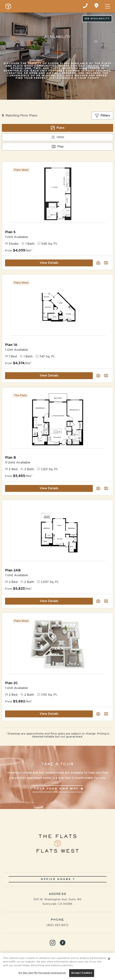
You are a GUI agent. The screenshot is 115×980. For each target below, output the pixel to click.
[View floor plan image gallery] (98, 488)
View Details (49, 488)
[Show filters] (102, 116)
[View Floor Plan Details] (57, 419)
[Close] (109, 959)
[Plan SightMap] (106, 488)
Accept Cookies (82, 973)
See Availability (97, 19)
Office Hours (58, 879)
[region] (57, 966)
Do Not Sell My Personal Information (42, 973)
